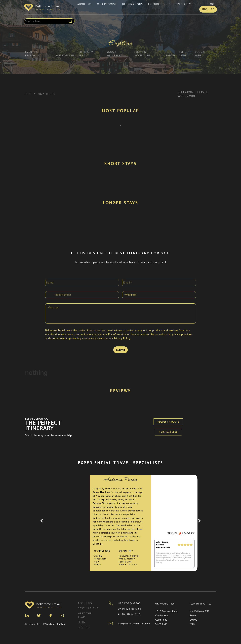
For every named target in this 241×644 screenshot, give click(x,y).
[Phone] (82, 295)
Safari (170, 55)
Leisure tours (159, 4)
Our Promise (107, 4)
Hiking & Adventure (142, 54)
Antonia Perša (120, 480)
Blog (211, 4)
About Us (85, 4)
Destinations (133, 4)
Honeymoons (65, 55)
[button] (42, 521)
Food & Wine (200, 54)
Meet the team (85, 615)
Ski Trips (183, 54)
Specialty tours (189, 4)
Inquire (208, 9)
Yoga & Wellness (113, 54)
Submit (120, 350)
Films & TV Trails (86, 54)
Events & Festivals (32, 54)
